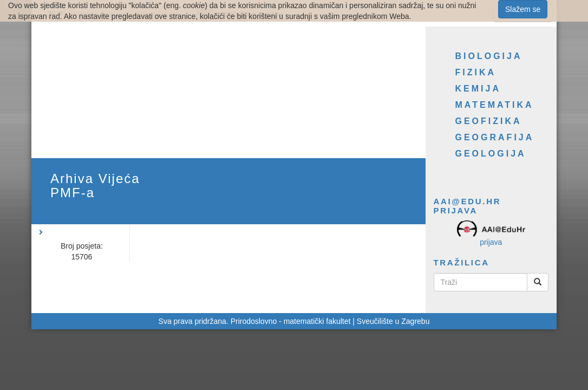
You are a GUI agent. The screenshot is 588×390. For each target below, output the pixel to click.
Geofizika (489, 121)
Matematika (495, 105)
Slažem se (523, 9)
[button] (86, 227)
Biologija (489, 56)
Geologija (491, 154)
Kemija (478, 89)
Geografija (495, 137)
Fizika (476, 72)
